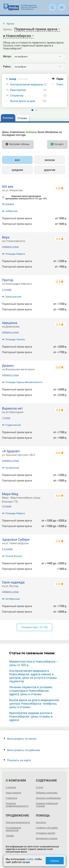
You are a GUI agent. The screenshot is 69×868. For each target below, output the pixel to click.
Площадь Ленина (15, 339)
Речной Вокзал (14, 556)
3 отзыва (7, 506)
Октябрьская (13, 599)
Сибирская (11, 211)
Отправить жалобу (46, 833)
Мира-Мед (10, 494)
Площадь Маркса (15, 254)
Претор (8, 280)
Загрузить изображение (48, 798)
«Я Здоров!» (11, 451)
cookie (29, 859)
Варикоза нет (12, 408)
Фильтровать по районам (22, 750)
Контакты (41, 822)
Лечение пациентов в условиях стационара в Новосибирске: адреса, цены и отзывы (31, 691)
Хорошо (55, 861)
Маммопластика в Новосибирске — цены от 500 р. (34, 663)
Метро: (7, 56)
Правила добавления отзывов (47, 805)
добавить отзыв (10, 247)
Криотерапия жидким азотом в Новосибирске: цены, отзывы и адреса (31, 717)
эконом (50, 160)
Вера (6, 237)
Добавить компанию (47, 793)
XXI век (8, 187)
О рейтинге (11, 798)
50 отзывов (8, 204)
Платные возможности (18, 822)
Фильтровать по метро (20, 739)
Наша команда (13, 793)
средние (17, 170)
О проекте (11, 787)
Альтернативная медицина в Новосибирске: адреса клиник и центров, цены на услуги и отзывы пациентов (33, 676)
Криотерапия (18, 90)
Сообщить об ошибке (47, 828)
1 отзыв (6, 418)
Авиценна (10, 323)
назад (19, 79)
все (17, 160)
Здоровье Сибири (16, 539)
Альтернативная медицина (27, 85)
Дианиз (8, 366)
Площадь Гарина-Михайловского (24, 382)
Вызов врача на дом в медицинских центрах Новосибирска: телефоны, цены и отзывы (34, 704)
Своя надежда (13, 582)
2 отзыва (7, 290)
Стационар (17, 96)
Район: (7, 67)
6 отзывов (7, 549)
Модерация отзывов (47, 838)
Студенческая (13, 425)
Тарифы (10, 836)
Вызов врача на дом (23, 101)
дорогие (50, 170)
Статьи (39, 787)
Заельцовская (13, 297)
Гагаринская (12, 468)
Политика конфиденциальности (17, 805)
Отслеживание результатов (13, 829)
